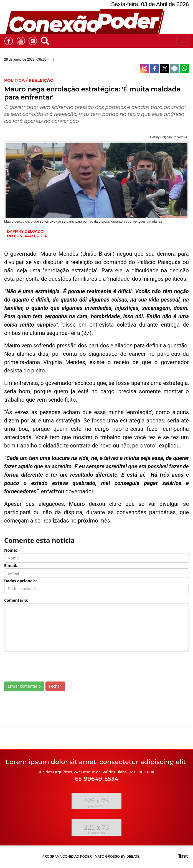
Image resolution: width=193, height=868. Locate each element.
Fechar (55, 686)
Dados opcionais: (21, 581)
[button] (46, 40)
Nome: (11, 550)
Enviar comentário (24, 686)
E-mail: (11, 565)
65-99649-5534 (97, 779)
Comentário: (16, 600)
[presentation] (46, 666)
